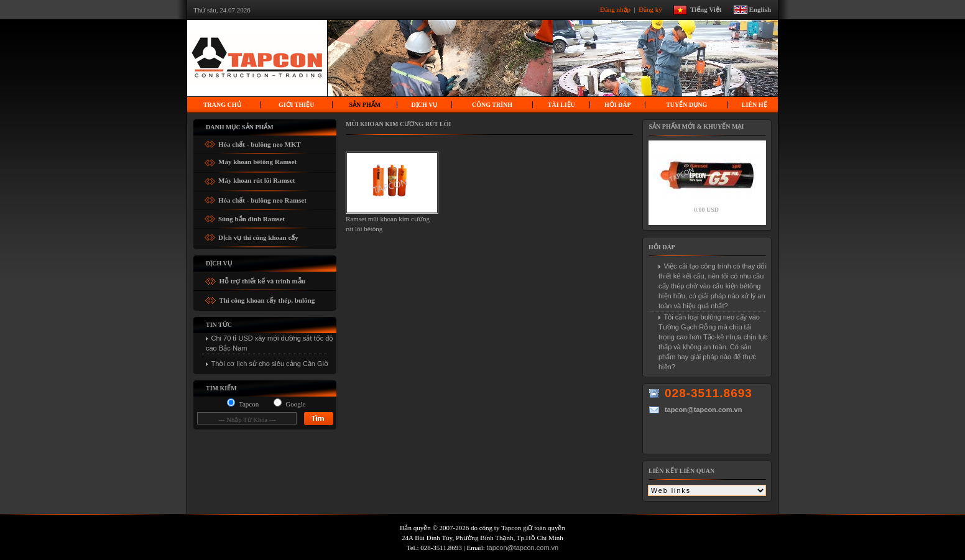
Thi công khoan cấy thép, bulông (266, 300)
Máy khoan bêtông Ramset (257, 160)
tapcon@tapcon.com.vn (523, 548)
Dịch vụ (425, 105)
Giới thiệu (296, 105)
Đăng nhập (616, 9)
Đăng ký (651, 9)
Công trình (492, 105)
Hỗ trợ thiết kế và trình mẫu (261, 281)
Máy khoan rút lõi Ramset (256, 179)
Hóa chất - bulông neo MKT (260, 142)
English (760, 9)
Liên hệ (755, 105)
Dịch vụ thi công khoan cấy (258, 235)
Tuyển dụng (686, 105)
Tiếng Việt (711, 9)
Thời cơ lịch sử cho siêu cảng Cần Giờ (270, 364)
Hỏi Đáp (618, 105)
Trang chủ (222, 105)
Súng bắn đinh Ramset (252, 217)
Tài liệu (561, 105)
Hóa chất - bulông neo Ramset (262, 198)
